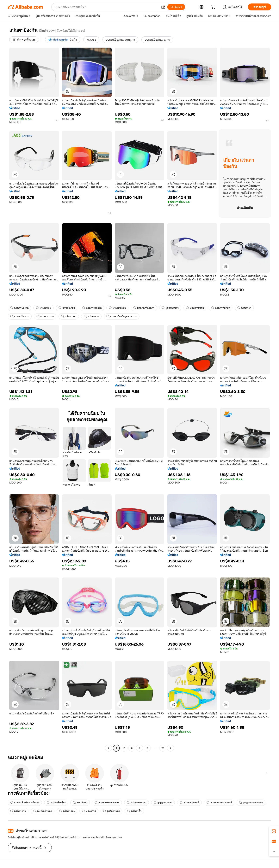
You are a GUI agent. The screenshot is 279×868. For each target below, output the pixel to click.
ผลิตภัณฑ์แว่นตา (144, 308)
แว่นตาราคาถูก (92, 308)
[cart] (214, 8)
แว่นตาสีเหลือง (56, 803)
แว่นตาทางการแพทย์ (219, 803)
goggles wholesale (251, 803)
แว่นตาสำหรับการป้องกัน (25, 803)
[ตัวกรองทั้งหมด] (24, 40)
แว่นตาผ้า (244, 308)
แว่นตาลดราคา (136, 803)
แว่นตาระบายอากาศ (107, 803)
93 (163, 748)
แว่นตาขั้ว (134, 811)
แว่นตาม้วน (18, 811)
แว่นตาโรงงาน (20, 316)
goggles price (163, 803)
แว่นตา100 (43, 308)
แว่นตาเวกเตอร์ (189, 803)
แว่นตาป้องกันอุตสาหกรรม (122, 316)
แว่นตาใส (89, 811)
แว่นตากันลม (117, 308)
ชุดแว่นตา (80, 803)
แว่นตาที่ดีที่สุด (221, 308)
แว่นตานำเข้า (195, 308)
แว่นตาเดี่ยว (67, 308)
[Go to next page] (170, 748)
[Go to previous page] (108, 748)
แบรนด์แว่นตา (43, 811)
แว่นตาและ (67, 811)
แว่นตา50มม (45, 316)
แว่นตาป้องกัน (19, 308)
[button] (68, 91)
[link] (274, 831)
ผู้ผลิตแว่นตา (170, 308)
